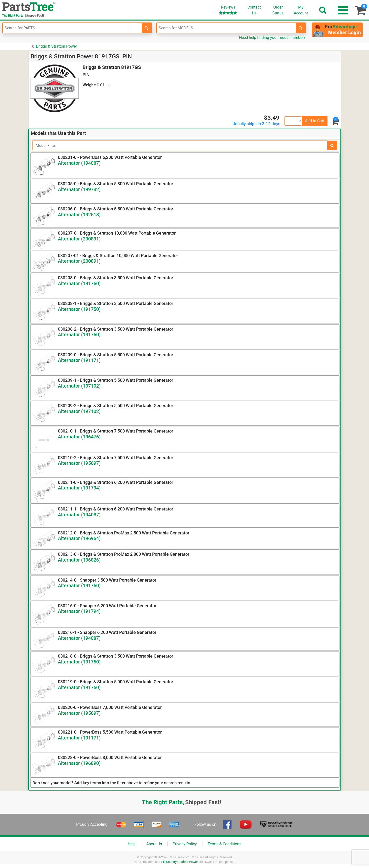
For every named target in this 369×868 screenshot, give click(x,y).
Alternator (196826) (79, 560)
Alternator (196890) (79, 763)
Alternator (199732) (79, 189)
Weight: (89, 85)
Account (301, 10)
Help (132, 844)
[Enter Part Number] (72, 28)
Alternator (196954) (79, 538)
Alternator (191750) (79, 283)
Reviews (228, 10)
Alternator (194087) (79, 163)
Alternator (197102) (79, 386)
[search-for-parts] (147, 28)
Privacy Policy (185, 844)
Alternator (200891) (79, 239)
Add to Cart (315, 121)
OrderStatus (278, 10)
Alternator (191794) (79, 488)
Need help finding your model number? (272, 38)
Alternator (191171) (79, 360)
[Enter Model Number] (226, 28)
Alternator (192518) (79, 215)
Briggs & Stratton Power (56, 46)
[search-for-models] (301, 28)
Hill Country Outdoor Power (179, 862)
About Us (154, 844)
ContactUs (254, 10)
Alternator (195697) (79, 463)
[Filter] (180, 145)
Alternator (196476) (79, 437)
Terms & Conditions (224, 844)
